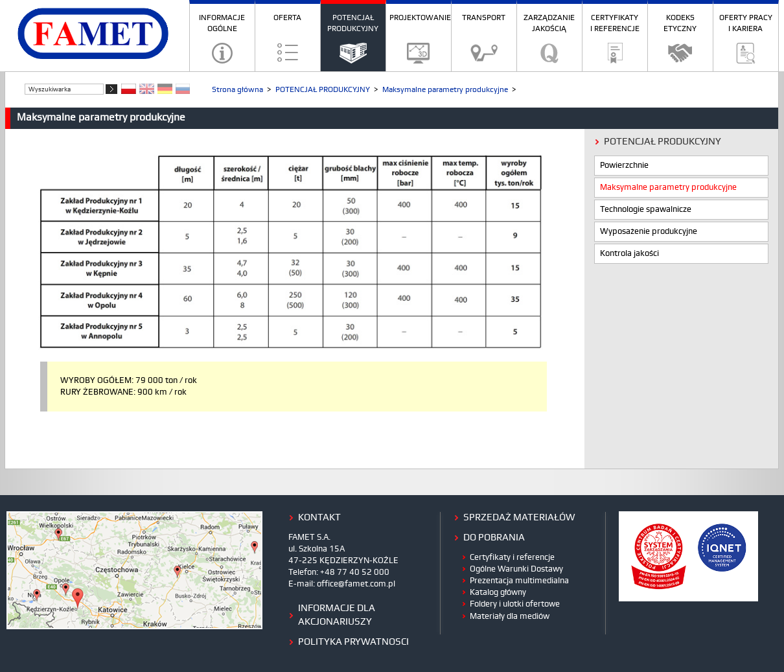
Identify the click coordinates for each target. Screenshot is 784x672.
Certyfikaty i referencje (512, 557)
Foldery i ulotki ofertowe (515, 604)
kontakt (319, 518)
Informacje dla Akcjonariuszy (337, 615)
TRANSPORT (484, 18)
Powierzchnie (624, 166)
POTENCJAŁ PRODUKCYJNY (353, 23)
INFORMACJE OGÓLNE (222, 23)
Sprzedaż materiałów (519, 518)
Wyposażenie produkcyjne (649, 232)
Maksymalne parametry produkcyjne (445, 90)
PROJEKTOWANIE (420, 18)
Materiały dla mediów (510, 616)
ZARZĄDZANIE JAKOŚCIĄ (549, 23)
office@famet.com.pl (356, 584)
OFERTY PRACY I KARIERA (746, 23)
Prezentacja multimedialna (519, 581)
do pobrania (494, 538)
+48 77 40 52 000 (355, 572)
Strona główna (237, 90)
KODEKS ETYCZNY (680, 23)
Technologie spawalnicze (646, 210)
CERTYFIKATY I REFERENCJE (615, 23)
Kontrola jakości (629, 254)
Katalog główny (498, 592)
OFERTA (287, 18)
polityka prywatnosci (353, 642)
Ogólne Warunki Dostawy (516, 569)
